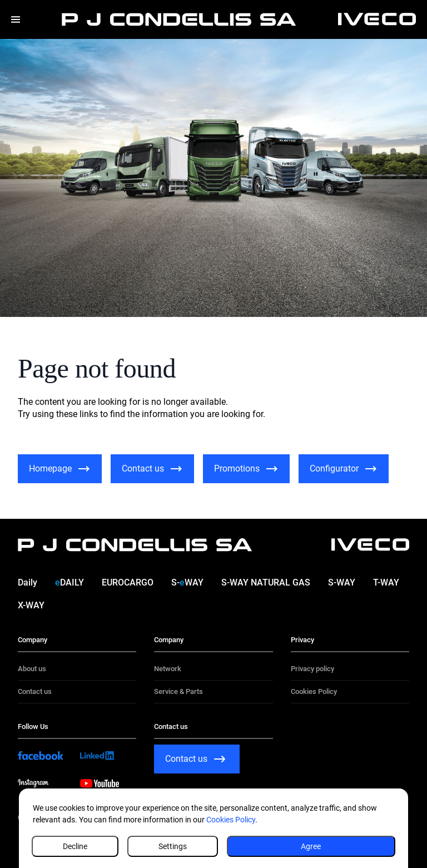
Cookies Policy (231, 820)
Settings (173, 846)
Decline (75, 846)
